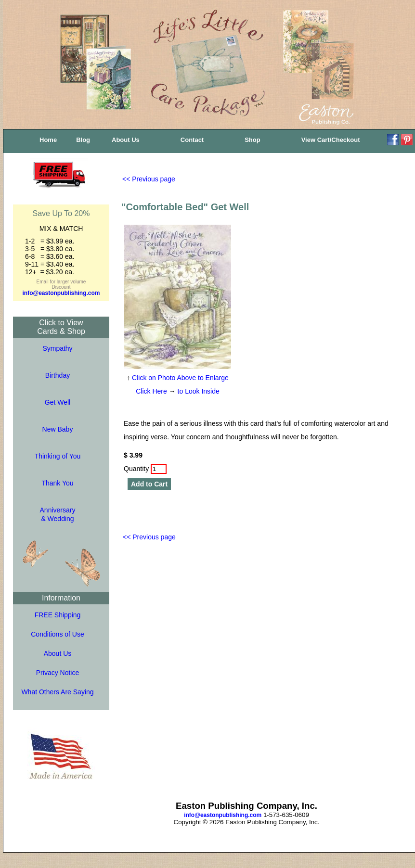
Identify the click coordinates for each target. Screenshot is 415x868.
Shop (253, 140)
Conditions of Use (58, 634)
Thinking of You (58, 456)
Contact (192, 140)
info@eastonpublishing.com (61, 293)
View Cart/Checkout (331, 140)
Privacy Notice (58, 673)
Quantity (145, 469)
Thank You (57, 483)
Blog (83, 140)
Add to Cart (149, 484)
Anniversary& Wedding (58, 514)
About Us (126, 140)
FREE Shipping (58, 615)
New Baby (58, 429)
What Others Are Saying (57, 692)
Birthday (58, 375)
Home (48, 140)
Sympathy (57, 348)
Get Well (58, 402)
